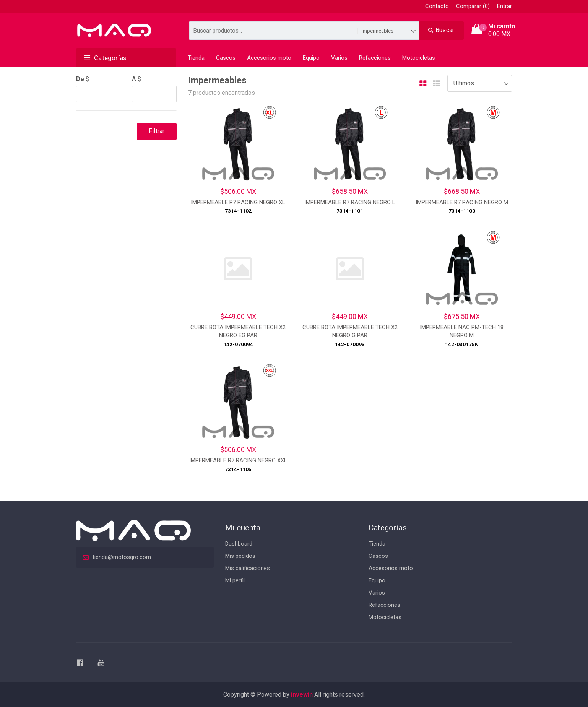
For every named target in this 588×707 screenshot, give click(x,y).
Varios (339, 58)
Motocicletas (419, 58)
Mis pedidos (240, 556)
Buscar (441, 30)
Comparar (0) (473, 6)
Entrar (504, 6)
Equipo (311, 58)
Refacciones (375, 58)
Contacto (437, 6)
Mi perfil (235, 580)
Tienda (196, 58)
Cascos (226, 58)
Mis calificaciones (248, 568)
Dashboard (239, 544)
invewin (302, 695)
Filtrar (157, 131)
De (80, 79)
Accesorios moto (269, 58)
